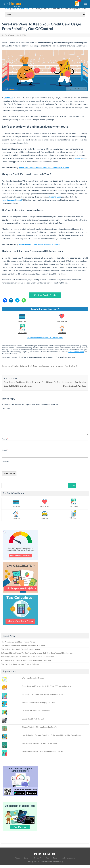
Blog (47, 858)
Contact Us (37, 858)
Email (5, 450)
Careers (27, 858)
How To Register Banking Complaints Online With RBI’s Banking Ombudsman (51, 735)
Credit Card (9, 98)
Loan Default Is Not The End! (33, 719)
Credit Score (22, 333)
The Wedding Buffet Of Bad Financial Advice (18, 642)
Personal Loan (62, 321)
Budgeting (24, 366)
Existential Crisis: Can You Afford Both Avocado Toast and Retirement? (28, 657)
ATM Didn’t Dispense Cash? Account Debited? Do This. (43, 751)
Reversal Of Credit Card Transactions (36, 711)
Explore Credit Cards (45, 295)
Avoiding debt (24, 9)
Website (5, 462)
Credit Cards (32, 366)
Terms (55, 858)
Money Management (57, 366)
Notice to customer (68, 858)
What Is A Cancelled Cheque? (33, 678)
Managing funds (43, 366)
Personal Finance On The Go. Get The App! (45, 338)
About (17, 858)
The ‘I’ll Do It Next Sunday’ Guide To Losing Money (21, 649)
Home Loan (80, 158)
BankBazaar (10, 35)
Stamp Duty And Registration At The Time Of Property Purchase (47, 686)
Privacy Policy (58, 862)
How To (14, 9)
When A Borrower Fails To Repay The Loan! (39, 702)
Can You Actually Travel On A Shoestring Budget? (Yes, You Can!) (26, 660)
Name (5, 439)
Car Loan (45, 518)
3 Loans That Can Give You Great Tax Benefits (40, 727)
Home (7, 9)
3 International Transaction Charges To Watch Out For (43, 694)
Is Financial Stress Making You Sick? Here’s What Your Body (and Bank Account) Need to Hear (37, 653)
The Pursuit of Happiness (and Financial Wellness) (20, 664)
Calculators (73, 518)
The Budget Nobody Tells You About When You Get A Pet (23, 646)
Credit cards (73, 366)
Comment (7, 408)
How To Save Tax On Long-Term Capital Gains (40, 743)
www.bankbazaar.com (76, 352)
